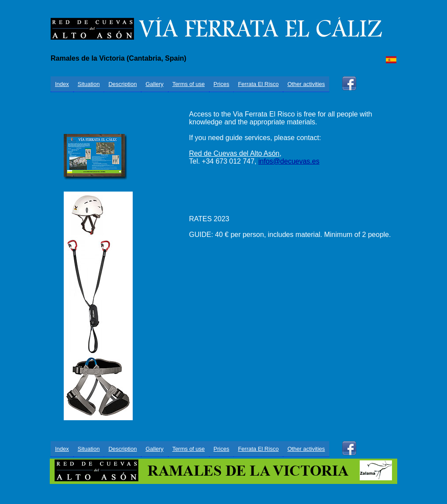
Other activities (306, 84)
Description (122, 84)
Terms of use (189, 84)
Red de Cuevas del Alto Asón (234, 153)
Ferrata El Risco (258, 84)
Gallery (154, 84)
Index (62, 84)
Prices (221, 84)
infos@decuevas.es (289, 161)
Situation (89, 84)
